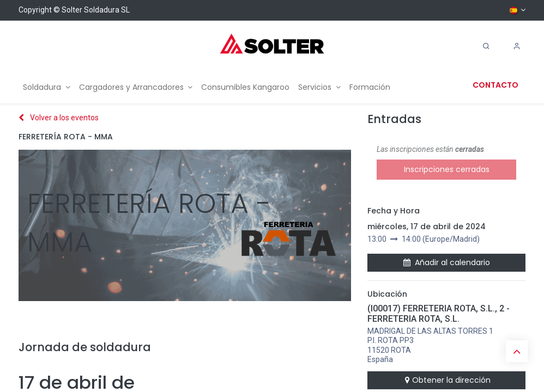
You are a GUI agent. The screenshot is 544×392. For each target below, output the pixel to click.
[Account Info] (517, 46)
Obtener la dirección (446, 380)
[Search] (486, 46)
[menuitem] (47, 87)
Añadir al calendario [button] (447, 262)
